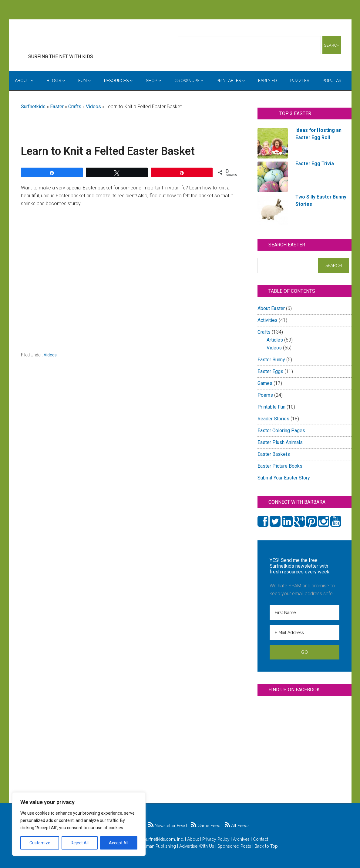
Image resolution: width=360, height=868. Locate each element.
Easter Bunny (271, 360)
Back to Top (266, 846)
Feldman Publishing (156, 846)
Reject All (80, 843)
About (193, 839)
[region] (79, 824)
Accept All (119, 843)
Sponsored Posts (234, 846)
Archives (241, 839)
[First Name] (304, 613)
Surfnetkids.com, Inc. (164, 839)
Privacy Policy (216, 839)
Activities (267, 320)
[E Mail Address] (304, 633)
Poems (265, 395)
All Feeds (237, 826)
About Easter (271, 308)
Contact (261, 839)
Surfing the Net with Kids (70, 39)
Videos (93, 107)
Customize (40, 843)
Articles (275, 340)
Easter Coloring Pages (281, 431)
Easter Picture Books (280, 466)
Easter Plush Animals (280, 442)
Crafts (75, 107)
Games (265, 383)
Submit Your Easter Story (284, 478)
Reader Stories (273, 419)
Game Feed (206, 826)
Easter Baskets (274, 454)
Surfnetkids (33, 107)
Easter (57, 107)
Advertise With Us (197, 846)
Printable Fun (271, 407)
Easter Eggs (270, 371)
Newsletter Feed (168, 826)
